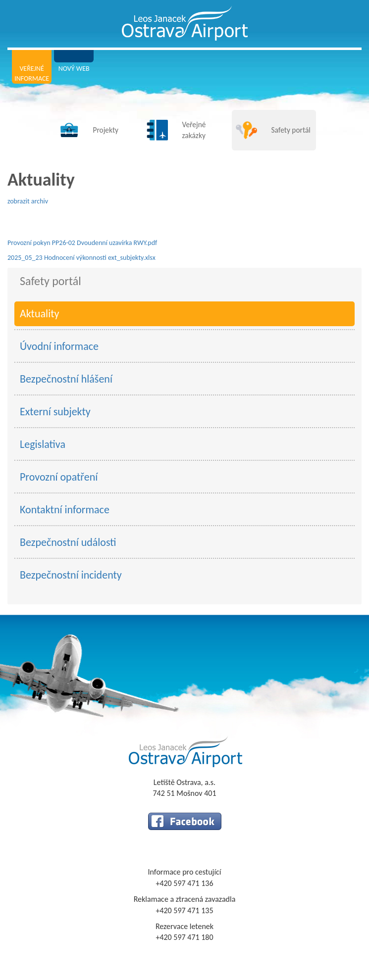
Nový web (74, 69)
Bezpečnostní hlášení (66, 379)
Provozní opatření (59, 477)
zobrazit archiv (28, 201)
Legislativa (43, 444)
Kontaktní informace (65, 510)
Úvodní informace (59, 346)
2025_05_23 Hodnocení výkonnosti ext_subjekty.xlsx (81, 258)
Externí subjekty (55, 412)
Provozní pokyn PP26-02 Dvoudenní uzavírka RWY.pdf (82, 243)
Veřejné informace (32, 73)
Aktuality (40, 314)
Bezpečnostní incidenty (71, 575)
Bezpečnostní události (68, 542)
